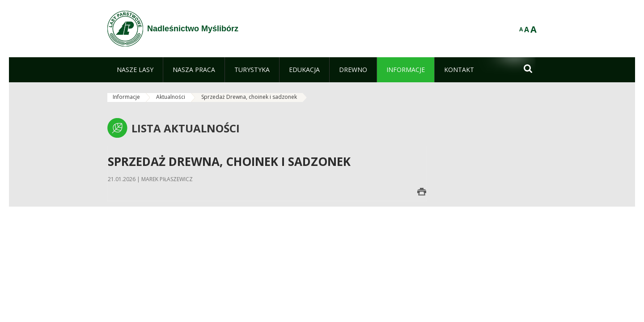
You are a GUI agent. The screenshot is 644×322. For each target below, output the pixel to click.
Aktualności (171, 97)
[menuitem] (135, 70)
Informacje (126, 97)
